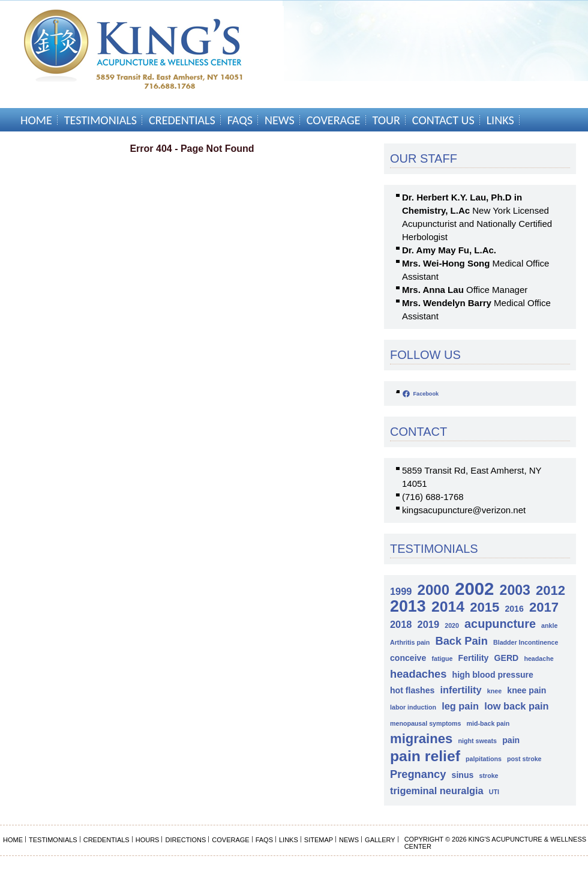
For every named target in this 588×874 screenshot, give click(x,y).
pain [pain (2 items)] (511, 740)
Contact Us (443, 120)
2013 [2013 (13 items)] (408, 607)
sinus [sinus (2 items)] (463, 775)
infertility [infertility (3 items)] (461, 690)
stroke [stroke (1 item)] (489, 776)
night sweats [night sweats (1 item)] (477, 741)
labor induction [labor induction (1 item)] (413, 707)
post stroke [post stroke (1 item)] (524, 759)
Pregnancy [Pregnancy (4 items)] (418, 774)
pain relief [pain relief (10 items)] (425, 756)
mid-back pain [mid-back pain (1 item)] (488, 723)
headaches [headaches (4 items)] (418, 674)
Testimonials (100, 120)
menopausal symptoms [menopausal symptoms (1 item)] (425, 723)
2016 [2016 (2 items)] (514, 609)
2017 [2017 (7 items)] (544, 607)
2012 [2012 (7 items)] (550, 590)
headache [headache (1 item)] (538, 659)
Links (500, 120)
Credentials (182, 120)
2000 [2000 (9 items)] (433, 590)
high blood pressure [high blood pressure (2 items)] (493, 675)
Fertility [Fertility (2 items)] (474, 658)
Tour (386, 120)
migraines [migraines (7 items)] (421, 739)
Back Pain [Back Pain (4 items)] (461, 641)
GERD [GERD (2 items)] (507, 658)
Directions (185, 840)
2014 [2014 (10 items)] (448, 607)
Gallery (380, 840)
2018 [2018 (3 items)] (401, 624)
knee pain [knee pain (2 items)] (526, 690)
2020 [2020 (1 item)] (452, 625)
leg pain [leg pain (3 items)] (460, 706)
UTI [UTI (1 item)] (494, 792)
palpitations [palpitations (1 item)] (484, 759)
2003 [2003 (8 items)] (515, 590)
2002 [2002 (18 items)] (474, 589)
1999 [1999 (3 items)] (401, 591)
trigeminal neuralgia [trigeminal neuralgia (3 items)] (437, 791)
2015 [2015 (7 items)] (484, 607)
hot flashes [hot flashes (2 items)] (412, 690)
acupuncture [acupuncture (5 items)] (500, 624)
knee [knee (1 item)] (494, 691)
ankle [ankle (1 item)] (549, 625)
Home (36, 120)
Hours (148, 840)
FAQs (240, 120)
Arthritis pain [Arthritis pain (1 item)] (410, 642)
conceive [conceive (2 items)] (408, 658)
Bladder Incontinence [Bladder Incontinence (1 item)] (526, 642)
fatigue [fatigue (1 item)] (442, 659)
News (280, 120)
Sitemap (319, 840)
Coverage (334, 120)
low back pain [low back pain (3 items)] (516, 706)
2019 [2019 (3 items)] (428, 624)
